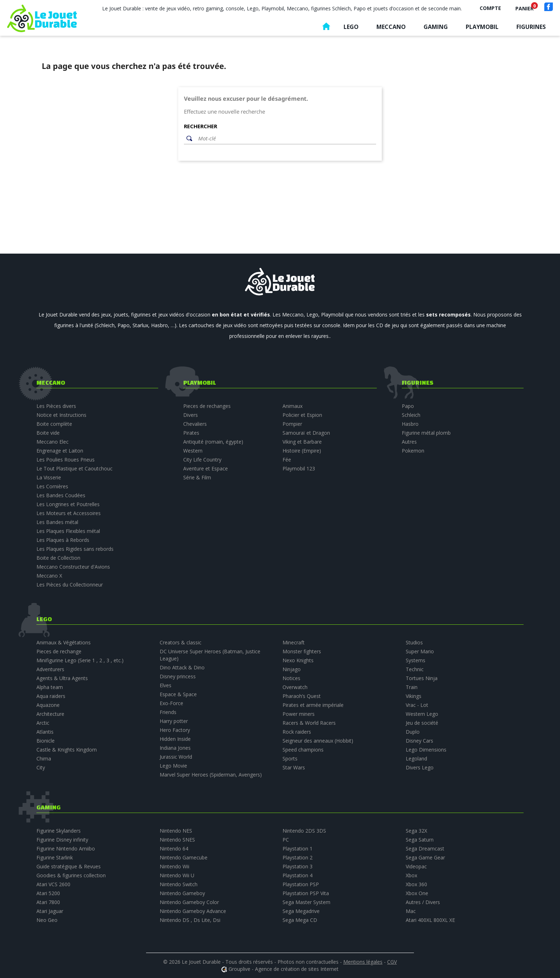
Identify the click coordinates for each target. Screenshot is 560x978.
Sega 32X (416, 831)
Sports (290, 759)
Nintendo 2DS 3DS (304, 831)
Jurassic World (176, 757)
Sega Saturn (420, 840)
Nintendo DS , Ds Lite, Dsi (190, 920)
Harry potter (174, 721)
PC (286, 840)
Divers (191, 415)
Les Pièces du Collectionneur (70, 585)
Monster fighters (302, 651)
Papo (408, 406)
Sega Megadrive (301, 911)
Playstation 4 (297, 875)
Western (193, 451)
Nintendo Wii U (177, 875)
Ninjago (292, 669)
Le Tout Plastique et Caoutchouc (74, 468)
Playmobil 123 (299, 468)
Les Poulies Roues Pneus (66, 460)
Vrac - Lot (417, 705)
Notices (291, 678)
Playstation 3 (297, 866)
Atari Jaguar (50, 911)
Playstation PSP (301, 884)
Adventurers (50, 669)
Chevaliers (195, 424)
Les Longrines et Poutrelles (68, 504)
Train (412, 687)
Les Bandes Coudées (61, 495)
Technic (415, 669)
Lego (351, 27)
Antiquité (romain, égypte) (213, 442)
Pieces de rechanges (207, 406)
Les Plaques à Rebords (63, 540)
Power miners (299, 714)
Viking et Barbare (302, 442)
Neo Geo (47, 920)
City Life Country (202, 460)
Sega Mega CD (300, 920)
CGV (392, 962)
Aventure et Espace (206, 468)
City (41, 767)
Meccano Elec (52, 442)
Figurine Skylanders (59, 831)
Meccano (391, 27)
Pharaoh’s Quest (302, 696)
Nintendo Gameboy (182, 893)
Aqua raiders (51, 696)
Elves (166, 685)
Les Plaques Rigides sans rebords (75, 549)
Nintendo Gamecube (184, 857)
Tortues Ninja (422, 678)
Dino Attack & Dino (182, 667)
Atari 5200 (48, 893)
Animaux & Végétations (64, 642)
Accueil (326, 28)
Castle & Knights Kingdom (67, 750)
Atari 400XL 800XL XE (430, 920)
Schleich (411, 415)
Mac (411, 911)
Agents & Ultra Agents (62, 678)
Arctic (43, 723)
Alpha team (50, 687)
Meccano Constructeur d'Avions (73, 567)
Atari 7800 (48, 902)
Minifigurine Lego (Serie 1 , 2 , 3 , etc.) (80, 660)
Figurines (531, 27)
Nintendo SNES (177, 840)
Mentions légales (363, 962)
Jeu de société (422, 723)
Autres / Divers (423, 902)
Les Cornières (52, 486)
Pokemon (413, 451)
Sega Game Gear (425, 857)
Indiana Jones (175, 748)
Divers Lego (420, 767)
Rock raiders (297, 732)
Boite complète (54, 424)
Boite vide (48, 433)
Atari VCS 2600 (53, 884)
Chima (44, 759)
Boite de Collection (58, 558)
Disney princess (178, 676)
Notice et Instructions (61, 415)
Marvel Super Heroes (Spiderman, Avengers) (211, 775)
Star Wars (294, 767)
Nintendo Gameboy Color (189, 902)
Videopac (416, 866)
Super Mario (420, 651)
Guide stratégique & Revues (69, 866)
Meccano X (49, 576)
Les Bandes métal (57, 522)
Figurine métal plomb (426, 433)
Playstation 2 (297, 857)
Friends (168, 712)
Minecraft (294, 642)
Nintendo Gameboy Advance (193, 911)
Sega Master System (306, 902)
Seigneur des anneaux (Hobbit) (318, 741)
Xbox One (417, 893)
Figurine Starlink (55, 857)
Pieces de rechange (59, 651)
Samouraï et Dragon (306, 433)
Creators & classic (181, 642)
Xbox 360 (416, 884)
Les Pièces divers (56, 406)
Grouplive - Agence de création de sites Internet (284, 969)
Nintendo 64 (174, 849)
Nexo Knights (298, 660)
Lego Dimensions (426, 750)
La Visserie (49, 477)
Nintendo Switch (179, 884)
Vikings (414, 696)
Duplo (413, 732)
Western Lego (422, 714)
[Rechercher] (285, 139)
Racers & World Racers (309, 723)
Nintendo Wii (174, 866)
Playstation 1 (297, 849)
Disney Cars (419, 741)
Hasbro (410, 424)
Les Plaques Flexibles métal (68, 531)
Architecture (50, 714)
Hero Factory (175, 730)
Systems (416, 660)
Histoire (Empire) (302, 451)
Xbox (411, 875)
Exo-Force (171, 703)
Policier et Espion (302, 415)
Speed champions (303, 750)
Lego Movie (173, 766)
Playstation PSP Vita (306, 893)
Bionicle (46, 741)
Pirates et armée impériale (313, 705)
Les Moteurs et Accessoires (69, 513)
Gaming (436, 27)
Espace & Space (178, 694)
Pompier (292, 424)
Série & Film (197, 477)
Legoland (416, 759)
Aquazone (48, 705)
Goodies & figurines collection (71, 875)
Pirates (191, 433)
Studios (414, 642)
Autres (409, 442)
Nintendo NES (176, 831)
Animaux (292, 406)
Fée (287, 460)
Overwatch (295, 687)
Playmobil (482, 27)
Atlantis (45, 732)
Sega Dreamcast (425, 849)
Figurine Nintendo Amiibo (66, 849)
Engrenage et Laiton (60, 451)
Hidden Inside (175, 739)
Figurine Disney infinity (62, 840)
